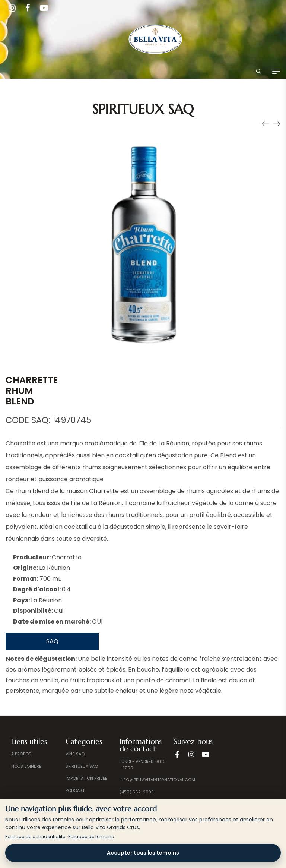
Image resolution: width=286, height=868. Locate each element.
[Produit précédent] (266, 124)
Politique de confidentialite (35, 837)
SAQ (52, 641)
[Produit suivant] (277, 124)
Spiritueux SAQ (143, 109)
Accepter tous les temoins (143, 853)
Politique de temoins (91, 837)
